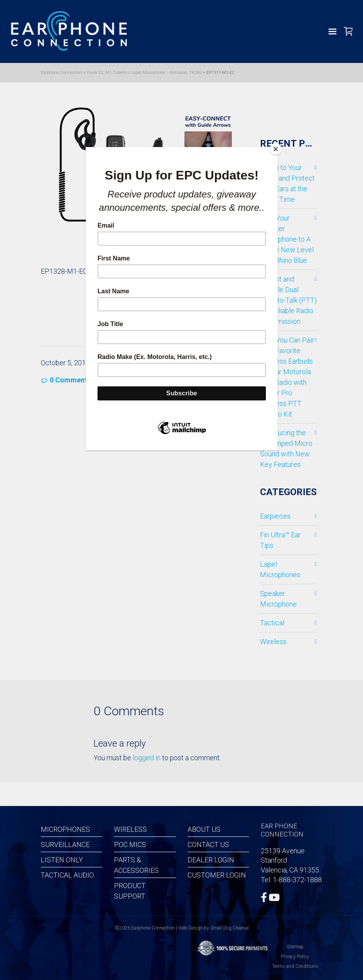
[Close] (276, 149)
